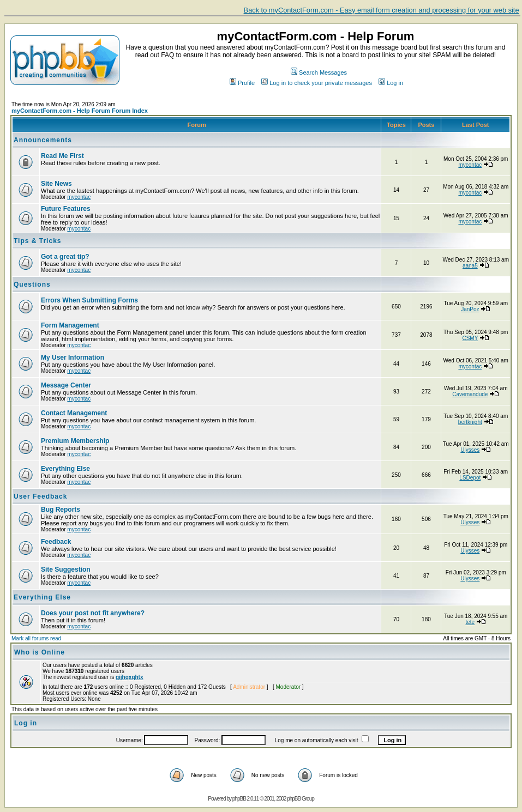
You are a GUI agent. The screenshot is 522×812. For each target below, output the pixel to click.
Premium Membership (75, 441)
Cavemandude (470, 394)
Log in (391, 83)
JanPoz (470, 309)
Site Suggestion (66, 569)
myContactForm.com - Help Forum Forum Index (80, 111)
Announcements (43, 140)
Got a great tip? (65, 257)
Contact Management (74, 413)
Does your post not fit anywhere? (93, 613)
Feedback (56, 542)
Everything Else (65, 469)
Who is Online (40, 652)
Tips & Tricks (37, 241)
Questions (32, 284)
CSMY (470, 338)
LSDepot (470, 478)
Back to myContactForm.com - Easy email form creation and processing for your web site (382, 10)
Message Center (66, 385)
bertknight (470, 422)
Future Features (66, 209)
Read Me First (62, 156)
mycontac (470, 165)
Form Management (70, 325)
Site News (56, 184)
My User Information (73, 357)
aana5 (470, 266)
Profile (242, 83)
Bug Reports (61, 510)
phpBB (239, 799)
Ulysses (470, 450)
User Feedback (40, 496)
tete (470, 622)
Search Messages (319, 72)
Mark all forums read (36, 638)
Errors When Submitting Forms (89, 300)
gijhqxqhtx (130, 677)
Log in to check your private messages (317, 83)
